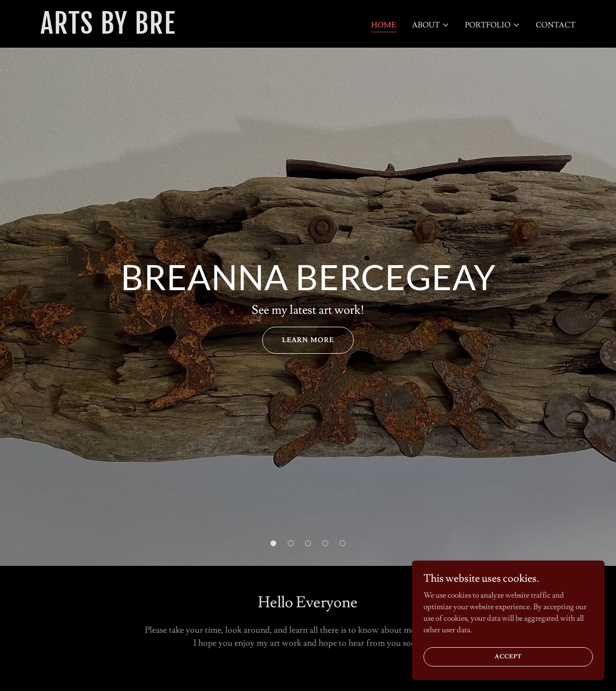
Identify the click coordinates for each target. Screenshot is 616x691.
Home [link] (384, 25)
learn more (308, 340)
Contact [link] (556, 25)
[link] (134, 31)
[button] (431, 25)
